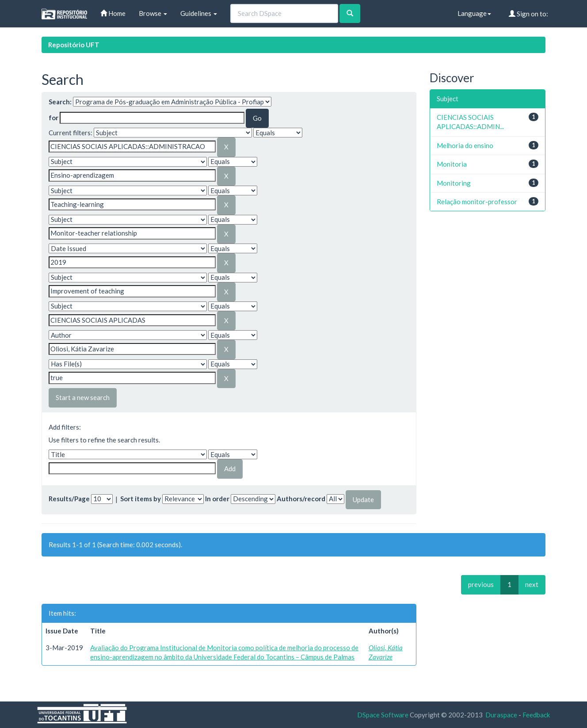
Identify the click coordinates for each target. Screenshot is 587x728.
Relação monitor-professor (477, 202)
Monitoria (452, 164)
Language (474, 13)
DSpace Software (383, 715)
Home (113, 13)
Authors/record (301, 499)
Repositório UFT (74, 45)
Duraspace (501, 715)
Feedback (536, 715)
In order (217, 499)
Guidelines (199, 13)
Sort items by (141, 499)
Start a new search (83, 397)
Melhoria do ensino (465, 145)
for (53, 118)
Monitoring (454, 183)
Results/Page (69, 499)
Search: (60, 102)
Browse (153, 13)
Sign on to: (528, 14)
